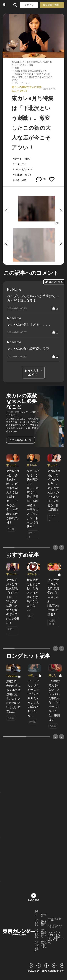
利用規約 (44, 916)
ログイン (29, 5)
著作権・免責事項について (44, 933)
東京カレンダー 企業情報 (37, 946)
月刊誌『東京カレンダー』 (55, 920)
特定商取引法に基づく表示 (44, 944)
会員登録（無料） (52, 5)
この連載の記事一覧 (21, 440)
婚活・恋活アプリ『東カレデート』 (55, 926)
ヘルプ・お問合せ (37, 922)
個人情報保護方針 (44, 923)
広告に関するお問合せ (37, 933)
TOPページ (37, 913)
